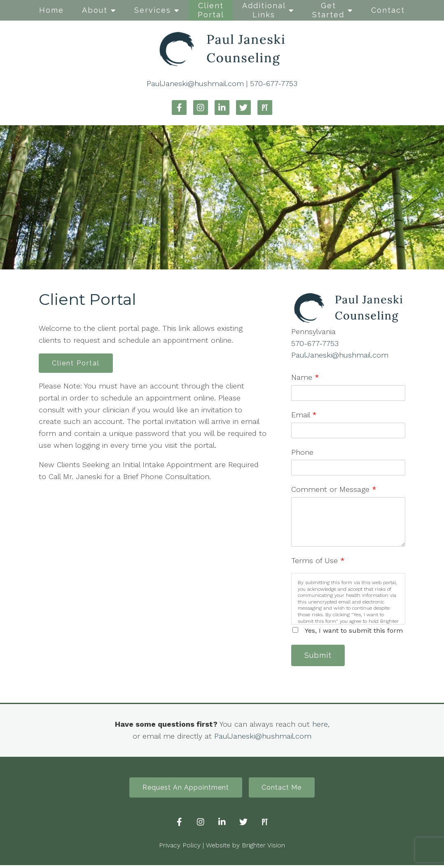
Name (305, 377)
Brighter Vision (263, 848)
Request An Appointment (184, 790)
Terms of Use (318, 560)
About (95, 10)
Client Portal (211, 10)
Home (51, 10)
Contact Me (284, 790)
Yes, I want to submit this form (354, 631)
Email (304, 415)
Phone (302, 452)
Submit (320, 656)
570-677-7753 (274, 83)
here (320, 725)
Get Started (328, 10)
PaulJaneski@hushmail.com (195, 83)
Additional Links (264, 10)
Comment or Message (334, 489)
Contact (388, 10)
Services (153, 10)
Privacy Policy (180, 848)
